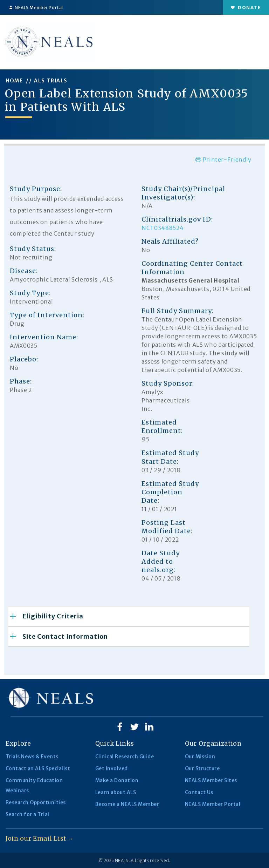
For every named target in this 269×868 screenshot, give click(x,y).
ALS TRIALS (51, 81)
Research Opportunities (36, 802)
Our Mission (200, 757)
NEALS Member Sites (211, 780)
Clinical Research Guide (125, 757)
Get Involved (112, 768)
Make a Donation (117, 780)
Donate (246, 8)
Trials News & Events (32, 757)
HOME (14, 81)
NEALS (122, 860)
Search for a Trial (27, 814)
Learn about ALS (116, 792)
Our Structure (202, 768)
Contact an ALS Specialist (38, 768)
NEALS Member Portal (36, 8)
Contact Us (199, 792)
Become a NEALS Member (127, 804)
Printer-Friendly (223, 160)
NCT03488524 (163, 228)
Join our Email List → (40, 839)
